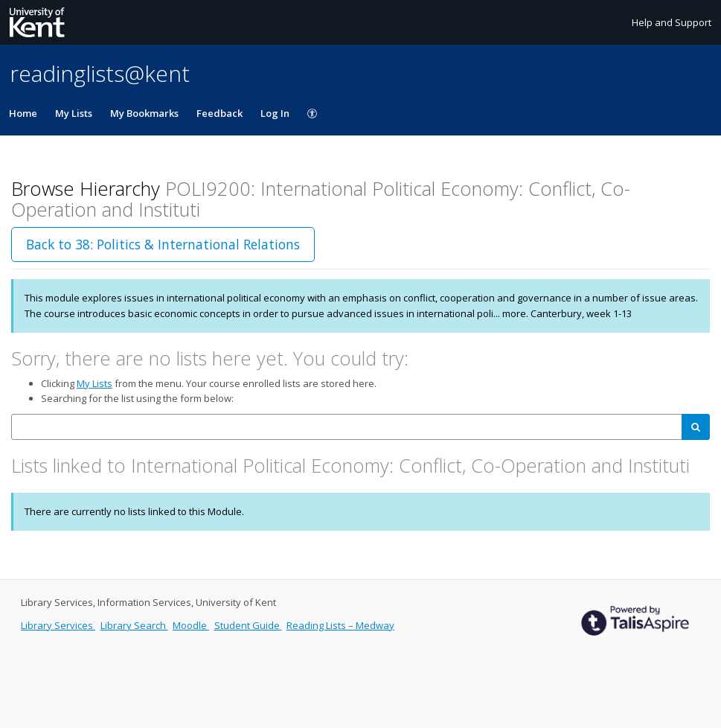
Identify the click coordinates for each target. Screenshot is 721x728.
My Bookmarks (144, 113)
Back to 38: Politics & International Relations (163, 244)
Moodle (191, 625)
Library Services (58, 625)
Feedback (219, 113)
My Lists (74, 113)
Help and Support (672, 22)
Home (23, 113)
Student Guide (248, 625)
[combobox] (347, 427)
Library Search (134, 625)
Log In (275, 113)
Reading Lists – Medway (340, 625)
